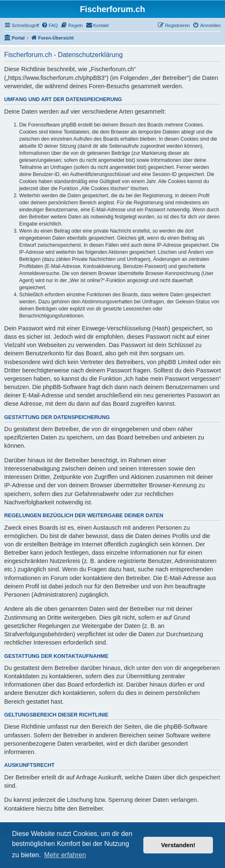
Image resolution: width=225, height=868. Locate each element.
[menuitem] (50, 25)
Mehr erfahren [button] (65, 855)
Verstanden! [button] (178, 845)
